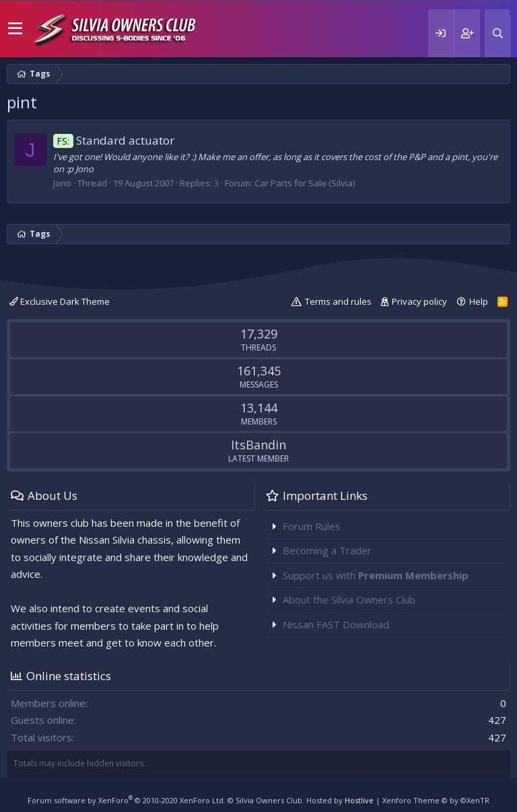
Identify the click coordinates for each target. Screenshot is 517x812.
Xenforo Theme (436, 800)
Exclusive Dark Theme (60, 301)
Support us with (376, 575)
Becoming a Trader (327, 550)
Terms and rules (338, 301)
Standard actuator (114, 140)
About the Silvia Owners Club (349, 599)
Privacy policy (419, 301)
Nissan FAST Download (336, 624)
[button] (15, 29)
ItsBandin (258, 445)
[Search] (497, 33)
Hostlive (359, 800)
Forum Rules (312, 526)
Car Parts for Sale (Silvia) (305, 183)
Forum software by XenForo (127, 800)
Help (479, 301)
